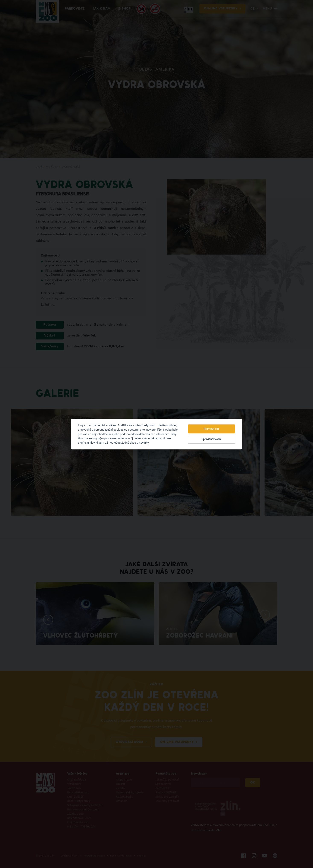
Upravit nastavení (211, 439)
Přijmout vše (212, 429)
